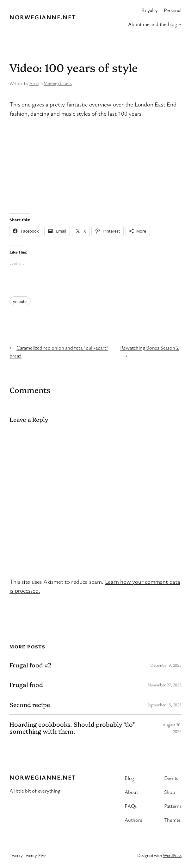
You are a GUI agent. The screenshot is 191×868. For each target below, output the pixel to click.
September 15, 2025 (164, 705)
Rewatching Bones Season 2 (150, 348)
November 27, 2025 (165, 685)
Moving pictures (58, 83)
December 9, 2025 (166, 665)
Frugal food (26, 685)
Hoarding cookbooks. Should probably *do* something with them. (72, 728)
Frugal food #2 (31, 665)
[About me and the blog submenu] (180, 24)
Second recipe (30, 705)
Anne (34, 83)
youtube (20, 301)
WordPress (172, 855)
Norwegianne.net (43, 17)
